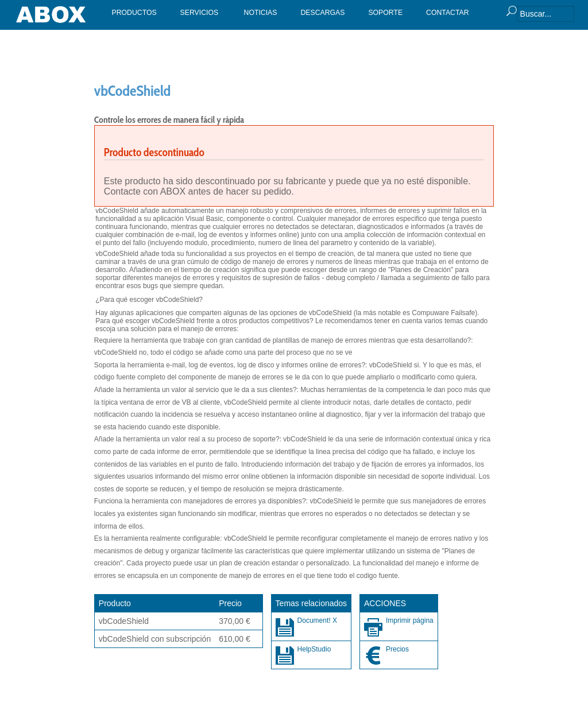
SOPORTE (385, 13)
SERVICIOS (200, 13)
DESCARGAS (322, 13)
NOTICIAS (261, 13)
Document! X (317, 620)
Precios (397, 649)
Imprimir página (410, 620)
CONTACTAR (448, 13)
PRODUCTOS (134, 13)
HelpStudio (314, 649)
